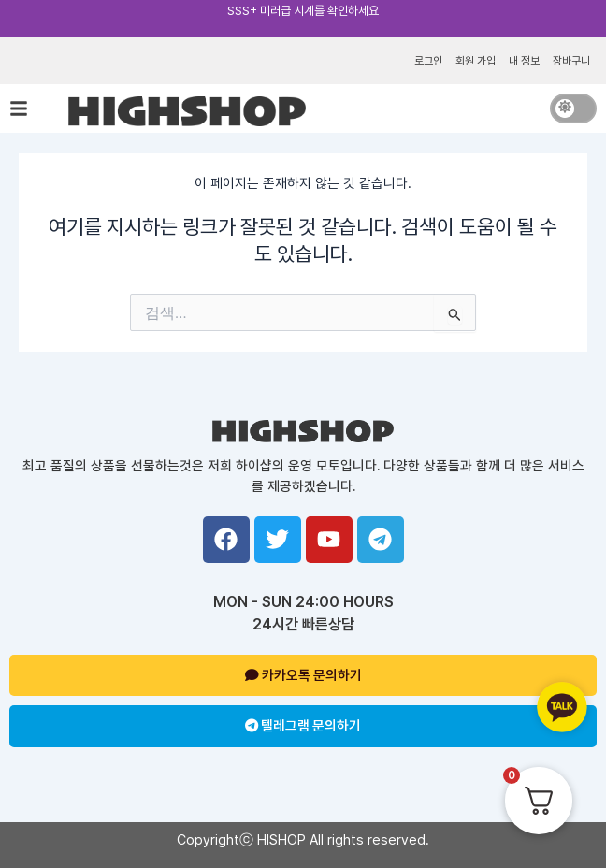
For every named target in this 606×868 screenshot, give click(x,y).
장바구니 (571, 61)
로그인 (428, 61)
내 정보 (524, 61)
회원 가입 (476, 61)
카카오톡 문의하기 (303, 675)
